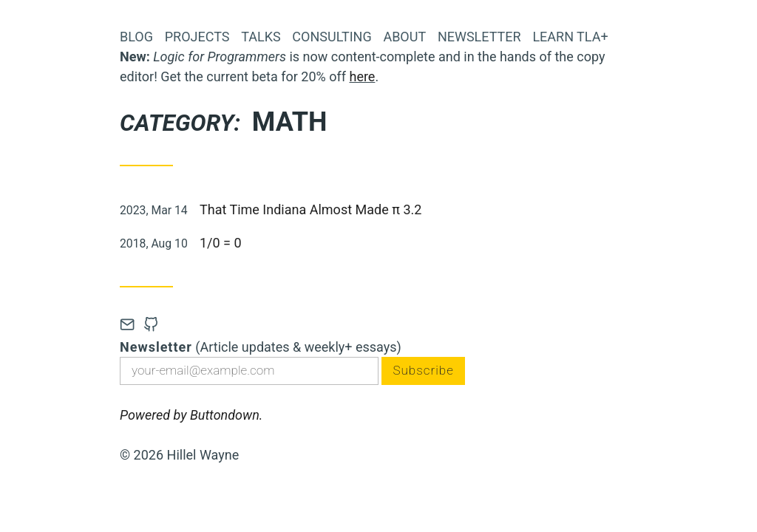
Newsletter (479, 37)
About (404, 37)
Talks (261, 37)
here (362, 76)
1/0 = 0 (221, 243)
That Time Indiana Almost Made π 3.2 (310, 209)
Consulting (332, 37)
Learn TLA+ (570, 37)
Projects (197, 37)
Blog (136, 37)
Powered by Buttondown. (191, 417)
